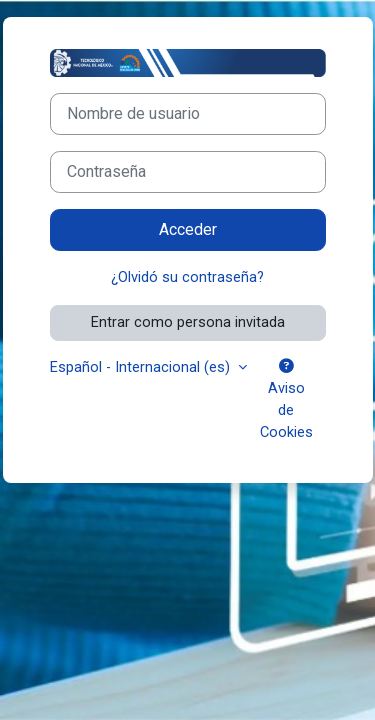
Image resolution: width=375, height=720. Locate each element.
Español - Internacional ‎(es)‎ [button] (142, 367)
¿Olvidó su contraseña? (187, 277)
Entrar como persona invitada (188, 322)
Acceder (188, 229)
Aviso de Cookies (286, 400)
